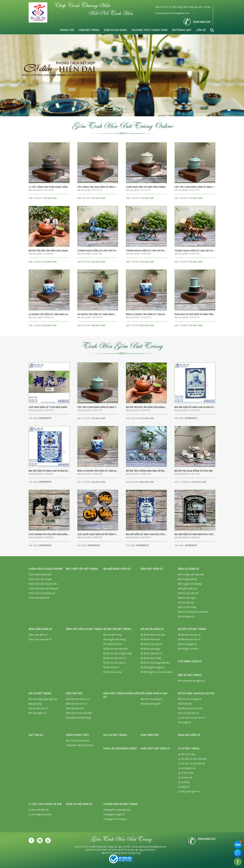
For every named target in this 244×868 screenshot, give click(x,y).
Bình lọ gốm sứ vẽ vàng (190, 584)
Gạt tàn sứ (36, 735)
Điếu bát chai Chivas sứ (78, 699)
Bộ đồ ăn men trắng (151, 658)
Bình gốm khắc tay (187, 588)
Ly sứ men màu (186, 773)
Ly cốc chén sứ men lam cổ (192, 718)
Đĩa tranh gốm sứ (37, 713)
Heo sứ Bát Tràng (115, 735)
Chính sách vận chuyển (40, 579)
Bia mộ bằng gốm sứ (117, 569)
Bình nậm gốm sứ (40, 629)
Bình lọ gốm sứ (189, 569)
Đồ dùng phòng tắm (151, 704)
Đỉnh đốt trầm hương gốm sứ (122, 695)
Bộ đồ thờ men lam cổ (189, 635)
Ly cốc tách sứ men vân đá (191, 763)
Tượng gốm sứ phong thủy (117, 810)
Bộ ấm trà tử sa (111, 667)
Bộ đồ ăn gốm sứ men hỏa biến (157, 672)
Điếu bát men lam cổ (76, 704)
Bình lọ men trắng (187, 607)
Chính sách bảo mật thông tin (44, 588)
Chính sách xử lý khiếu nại (42, 593)
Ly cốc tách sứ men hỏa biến (192, 759)
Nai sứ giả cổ (184, 722)
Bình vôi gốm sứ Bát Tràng (84, 629)
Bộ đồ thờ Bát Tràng (192, 629)
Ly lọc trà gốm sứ (187, 768)
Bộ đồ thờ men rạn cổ (189, 639)
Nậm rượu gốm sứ (38, 635)
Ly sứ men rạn (185, 777)
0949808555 (45, 418)
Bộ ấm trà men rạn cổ (114, 663)
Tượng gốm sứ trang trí (115, 819)
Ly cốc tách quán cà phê (45, 804)
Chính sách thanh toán (40, 574)
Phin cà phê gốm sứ (79, 804)
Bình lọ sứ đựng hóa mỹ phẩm (193, 612)
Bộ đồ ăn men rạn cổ (151, 653)
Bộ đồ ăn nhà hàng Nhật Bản (155, 663)
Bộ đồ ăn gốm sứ (152, 629)
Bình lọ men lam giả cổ (190, 699)
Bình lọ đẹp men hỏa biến (191, 574)
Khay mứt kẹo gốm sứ (155, 748)
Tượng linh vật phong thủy (79, 745)
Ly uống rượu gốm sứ (189, 791)
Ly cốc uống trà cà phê (40, 814)
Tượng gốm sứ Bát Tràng (121, 804)
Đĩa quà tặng (35, 704)
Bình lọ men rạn (186, 602)
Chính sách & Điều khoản (46, 569)
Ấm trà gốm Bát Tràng (114, 639)
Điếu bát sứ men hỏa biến (79, 713)
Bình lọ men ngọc (187, 598)
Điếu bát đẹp (74, 693)
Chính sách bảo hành (39, 598)
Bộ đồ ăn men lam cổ (151, 644)
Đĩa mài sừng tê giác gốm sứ (43, 699)
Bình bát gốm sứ (152, 569)
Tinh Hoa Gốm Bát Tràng (122, 345)
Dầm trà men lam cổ (188, 713)
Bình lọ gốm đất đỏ (188, 579)
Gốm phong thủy (77, 735)
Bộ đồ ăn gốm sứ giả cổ (152, 667)
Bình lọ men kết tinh (188, 593)
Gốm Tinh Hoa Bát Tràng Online (122, 125)
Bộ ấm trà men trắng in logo (118, 653)
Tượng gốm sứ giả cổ (114, 814)
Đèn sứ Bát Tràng (190, 675)
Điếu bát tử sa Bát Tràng (78, 718)
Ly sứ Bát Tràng (189, 748)
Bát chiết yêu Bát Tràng (82, 569)
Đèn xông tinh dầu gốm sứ (191, 681)
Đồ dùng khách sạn (154, 693)
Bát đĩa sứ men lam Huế (190, 708)
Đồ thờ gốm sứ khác (188, 649)
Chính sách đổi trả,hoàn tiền (43, 584)
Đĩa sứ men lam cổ (38, 708)
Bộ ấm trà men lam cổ (115, 658)
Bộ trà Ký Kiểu (185, 704)
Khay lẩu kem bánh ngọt (120, 748)
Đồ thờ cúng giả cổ (187, 644)
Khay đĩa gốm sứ (189, 735)
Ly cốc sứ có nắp (186, 754)
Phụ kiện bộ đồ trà (113, 644)
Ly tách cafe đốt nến (39, 810)
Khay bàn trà (150, 735)
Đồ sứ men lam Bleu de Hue (196, 693)
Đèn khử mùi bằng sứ (152, 699)
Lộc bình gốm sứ (186, 616)
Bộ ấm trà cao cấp (112, 672)
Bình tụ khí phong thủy (77, 740)
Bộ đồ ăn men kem (150, 639)
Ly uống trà (184, 787)
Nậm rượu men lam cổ (40, 639)
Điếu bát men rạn (75, 708)
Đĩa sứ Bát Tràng (40, 693)
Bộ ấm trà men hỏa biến (116, 649)
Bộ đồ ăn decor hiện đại (153, 635)
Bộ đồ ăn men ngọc (150, 649)
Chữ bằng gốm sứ (190, 661)
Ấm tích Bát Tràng (112, 635)
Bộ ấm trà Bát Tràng (117, 629)
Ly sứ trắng (184, 782)
